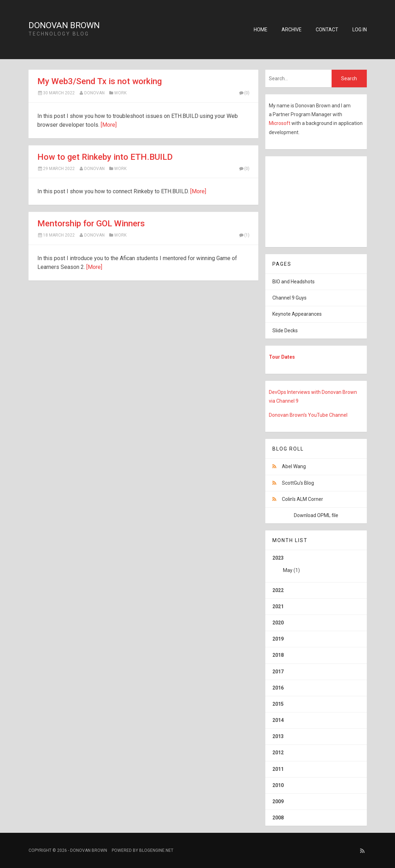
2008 (278, 818)
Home (261, 30)
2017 (278, 672)
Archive (292, 30)
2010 (278, 785)
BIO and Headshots (294, 282)
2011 (278, 769)
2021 (278, 606)
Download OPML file (316, 515)
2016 (278, 688)
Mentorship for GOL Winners (91, 224)
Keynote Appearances (297, 314)
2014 (278, 720)
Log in (360, 30)
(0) (244, 93)
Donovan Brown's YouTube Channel (308, 415)
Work (120, 93)
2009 (278, 801)
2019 (278, 639)
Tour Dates (282, 357)
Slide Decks (285, 331)
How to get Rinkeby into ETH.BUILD (105, 157)
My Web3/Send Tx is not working (100, 81)
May (288, 570)
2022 (278, 590)
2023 (316, 567)
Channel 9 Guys (289, 298)
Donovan (94, 93)
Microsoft (280, 123)
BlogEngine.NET (156, 850)
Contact (327, 30)
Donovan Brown (64, 25)
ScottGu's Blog (298, 483)
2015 (278, 704)
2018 (278, 655)
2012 (278, 753)
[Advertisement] (309, 200)
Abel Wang (294, 466)
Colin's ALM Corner (303, 499)
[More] (109, 125)
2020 (278, 623)
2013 (278, 736)
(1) (244, 235)
